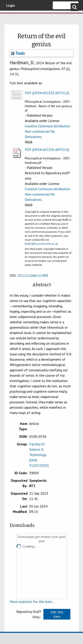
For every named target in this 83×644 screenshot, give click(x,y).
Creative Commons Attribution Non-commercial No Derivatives (47, 131)
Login (11, 5)
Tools (18, 53)
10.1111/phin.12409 (33, 275)
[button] (57, 614)
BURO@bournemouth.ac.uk (41, 244)
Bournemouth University (10, 17)
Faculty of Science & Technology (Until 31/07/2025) (39, 455)
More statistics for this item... (32, 602)
